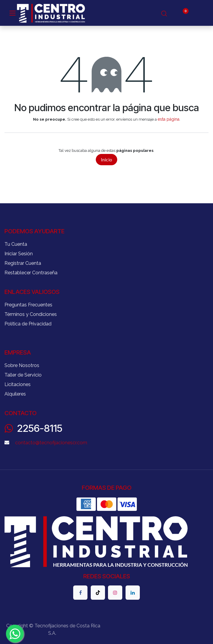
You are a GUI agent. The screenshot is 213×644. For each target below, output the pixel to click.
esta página (169, 119)
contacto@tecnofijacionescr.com (51, 443)
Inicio (106, 159)
